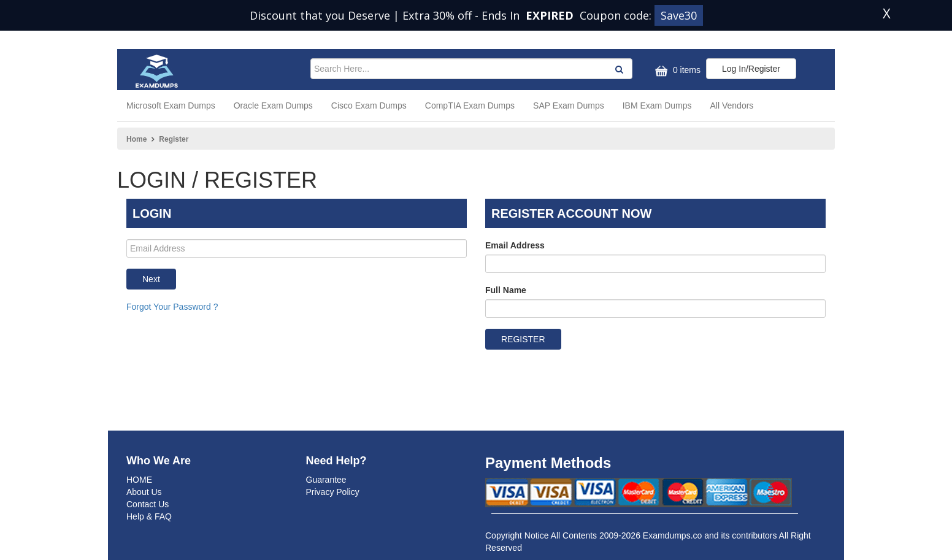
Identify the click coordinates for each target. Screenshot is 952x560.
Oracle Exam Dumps (273, 105)
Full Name (506, 290)
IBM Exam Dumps (657, 105)
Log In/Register (751, 69)
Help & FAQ (149, 516)
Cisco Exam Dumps (369, 105)
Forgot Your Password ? (172, 307)
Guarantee (326, 480)
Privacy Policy (333, 492)
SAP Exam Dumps (569, 105)
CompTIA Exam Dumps (470, 105)
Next (151, 279)
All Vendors (732, 105)
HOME (139, 480)
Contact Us (148, 504)
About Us (144, 492)
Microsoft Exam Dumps (171, 105)
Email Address (515, 245)
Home (136, 139)
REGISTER (523, 339)
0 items (676, 71)
